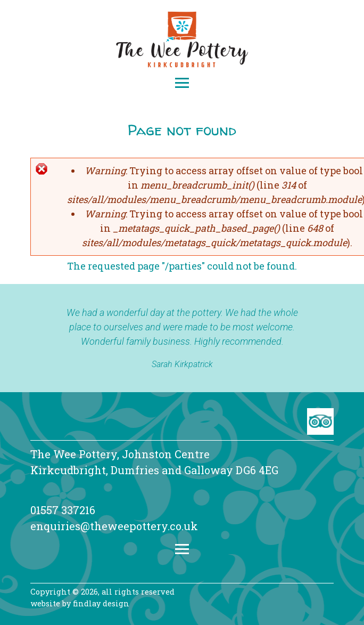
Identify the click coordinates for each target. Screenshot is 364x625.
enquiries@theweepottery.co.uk (114, 526)
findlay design (101, 603)
